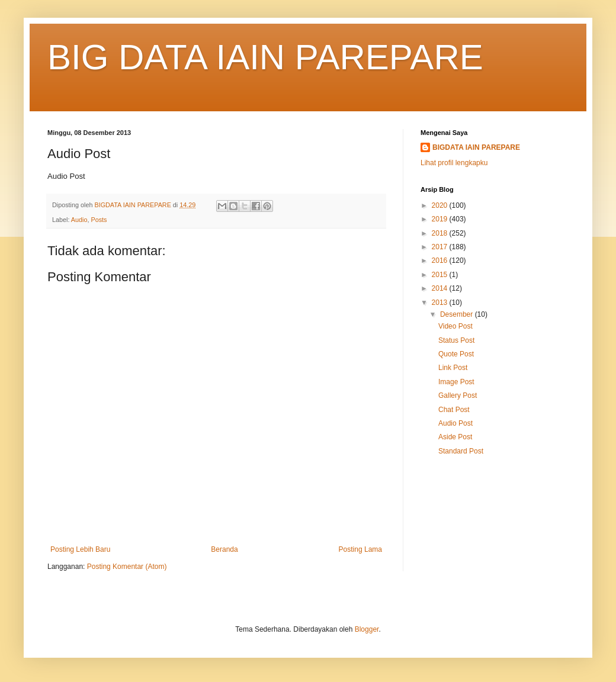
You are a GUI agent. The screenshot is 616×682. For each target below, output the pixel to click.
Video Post (455, 326)
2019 (441, 219)
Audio (79, 220)
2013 (441, 303)
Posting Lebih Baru (80, 549)
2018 (441, 233)
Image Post (456, 382)
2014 (441, 288)
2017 (441, 247)
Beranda (224, 549)
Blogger (367, 629)
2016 (441, 260)
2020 (441, 205)
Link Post (453, 368)
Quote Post (456, 354)
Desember (458, 314)
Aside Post (455, 437)
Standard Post (461, 451)
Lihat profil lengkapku (454, 163)
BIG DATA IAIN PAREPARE (265, 57)
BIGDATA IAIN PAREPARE (476, 147)
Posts (99, 220)
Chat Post (454, 410)
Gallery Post (458, 395)
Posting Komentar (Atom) (127, 567)
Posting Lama (360, 549)
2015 (441, 275)
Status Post (456, 340)
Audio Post (455, 423)
